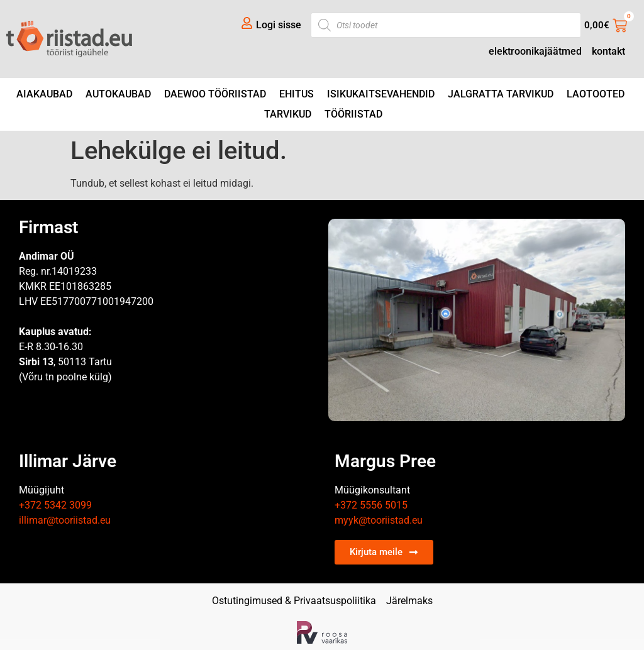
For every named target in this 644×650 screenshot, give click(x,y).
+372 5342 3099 (55, 505)
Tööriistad (353, 114)
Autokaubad (118, 94)
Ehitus (297, 94)
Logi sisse (279, 25)
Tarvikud (288, 114)
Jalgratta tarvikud (501, 94)
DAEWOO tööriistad (215, 94)
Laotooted (596, 94)
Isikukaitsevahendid (381, 94)
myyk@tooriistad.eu (379, 520)
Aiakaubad (44, 94)
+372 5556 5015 (371, 505)
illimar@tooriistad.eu (65, 520)
